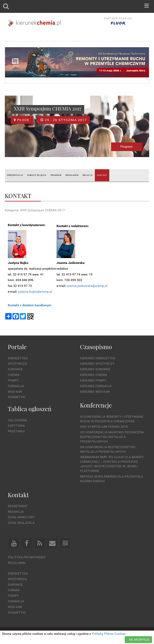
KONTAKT (102, 175)
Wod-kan (15, 392)
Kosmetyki (17, 397)
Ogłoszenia (17, 420)
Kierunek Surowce (95, 369)
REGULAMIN (72, 175)
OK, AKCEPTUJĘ (139, 640)
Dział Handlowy (21, 517)
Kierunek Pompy (93, 380)
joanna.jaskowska (80, 286)
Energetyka (18, 358)
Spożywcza (17, 364)
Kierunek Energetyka (98, 358)
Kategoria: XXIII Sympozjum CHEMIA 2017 (35, 210)
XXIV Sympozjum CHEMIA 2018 (104, 427)
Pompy (13, 380)
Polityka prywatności (27, 557)
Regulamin (17, 563)
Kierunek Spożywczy (97, 364)
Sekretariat (18, 506)
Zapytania (16, 426)
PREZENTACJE (15, 175)
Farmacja (16, 386)
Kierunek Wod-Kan (95, 392)
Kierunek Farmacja (96, 386)
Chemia (14, 375)
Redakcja (16, 512)
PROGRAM (56, 175)
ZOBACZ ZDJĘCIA (37, 175)
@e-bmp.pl (100, 286)
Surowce (15, 369)
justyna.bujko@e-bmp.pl (35, 292)
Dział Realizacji (21, 523)
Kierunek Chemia (94, 375)
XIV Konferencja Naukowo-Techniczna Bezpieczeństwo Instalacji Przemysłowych (112, 437)
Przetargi (16, 431)
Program (126, 147)
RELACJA (88, 175)
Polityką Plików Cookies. (109, 634)
